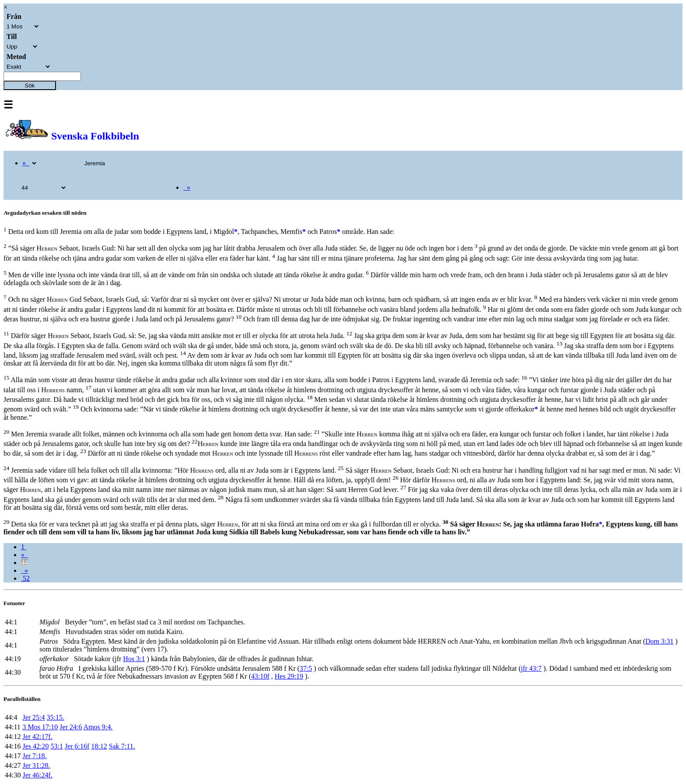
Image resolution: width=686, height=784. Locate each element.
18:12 (99, 746)
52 (25, 578)
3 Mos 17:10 (40, 727)
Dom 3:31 (659, 641)
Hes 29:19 (289, 676)
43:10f (260, 676)
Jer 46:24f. (37, 775)
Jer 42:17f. (37, 737)
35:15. (56, 717)
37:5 (306, 668)
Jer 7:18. (34, 756)
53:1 (56, 746)
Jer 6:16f (77, 746)
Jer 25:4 (33, 717)
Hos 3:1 (134, 659)
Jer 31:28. (36, 765)
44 (24, 563)
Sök (30, 85)
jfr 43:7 (532, 668)
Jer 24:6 (71, 727)
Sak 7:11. (122, 746)
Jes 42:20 (35, 746)
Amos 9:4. (98, 727)
